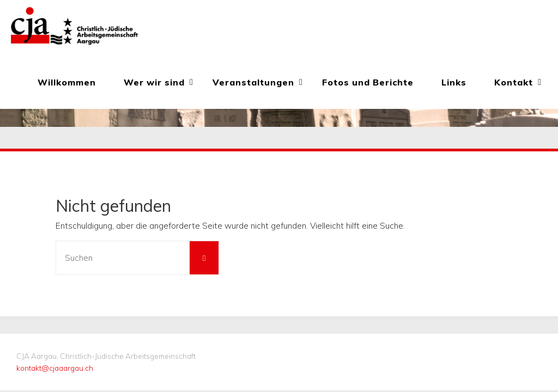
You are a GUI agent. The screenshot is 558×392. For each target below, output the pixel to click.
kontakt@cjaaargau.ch (55, 368)
